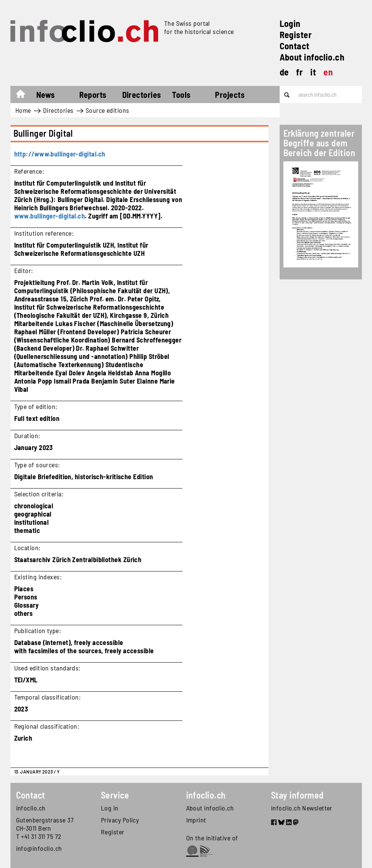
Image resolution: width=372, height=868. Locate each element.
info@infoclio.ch (39, 848)
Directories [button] (142, 94)
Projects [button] (230, 94)
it (313, 72)
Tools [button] (181, 94)
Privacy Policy (120, 820)
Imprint (196, 820)
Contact (295, 46)
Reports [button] (93, 94)
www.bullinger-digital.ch (50, 216)
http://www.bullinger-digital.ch (60, 154)
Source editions (107, 110)
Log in (110, 808)
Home (24, 96)
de (284, 72)
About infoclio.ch (312, 57)
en (328, 72)
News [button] (46, 94)
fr (299, 72)
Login (290, 23)
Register (296, 35)
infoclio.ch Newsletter (302, 808)
